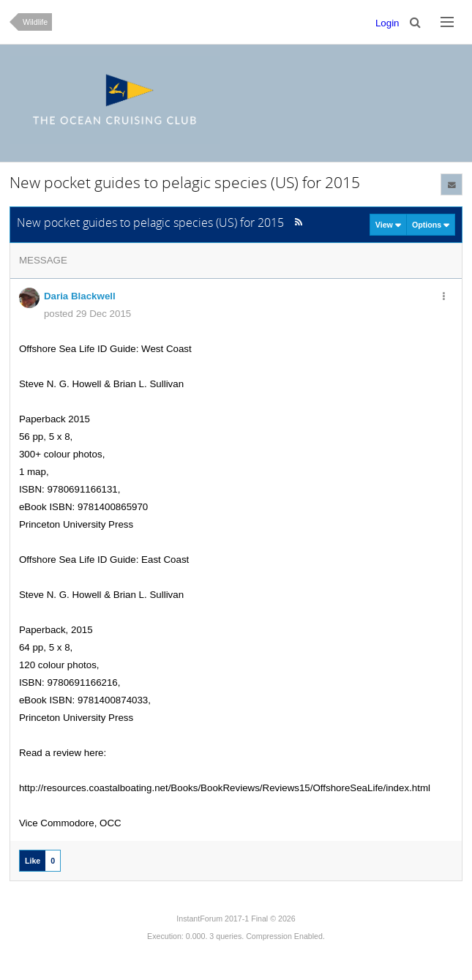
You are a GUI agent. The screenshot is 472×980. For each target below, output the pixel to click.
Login (387, 23)
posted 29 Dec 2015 (87, 314)
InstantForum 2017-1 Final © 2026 (236, 919)
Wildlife (35, 22)
